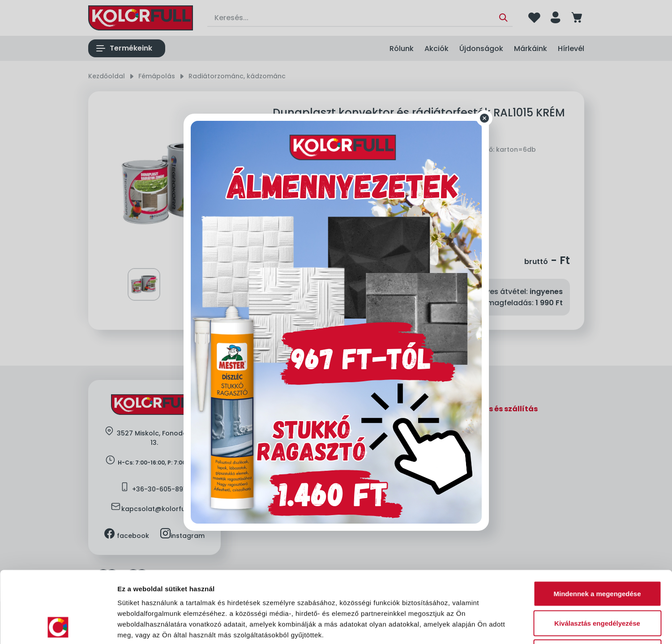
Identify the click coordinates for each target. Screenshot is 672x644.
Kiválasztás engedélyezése (597, 556)
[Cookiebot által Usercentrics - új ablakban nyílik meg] (58, 627)
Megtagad (597, 585)
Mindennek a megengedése (597, 527)
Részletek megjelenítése (509, 626)
